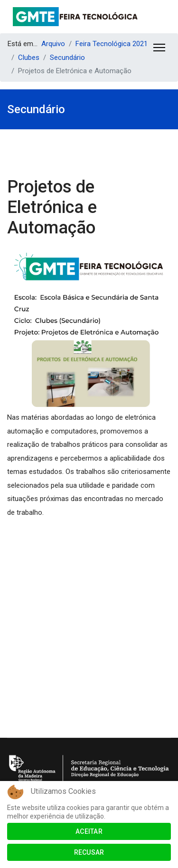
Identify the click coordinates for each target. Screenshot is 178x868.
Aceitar (89, 831)
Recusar (89, 852)
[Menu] (159, 48)
